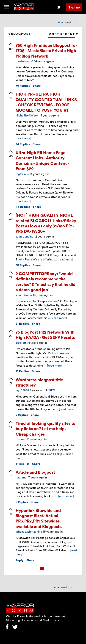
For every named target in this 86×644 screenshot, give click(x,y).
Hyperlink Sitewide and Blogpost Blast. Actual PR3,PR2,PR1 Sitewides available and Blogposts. (39, 518)
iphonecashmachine (29, 531)
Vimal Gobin (24, 295)
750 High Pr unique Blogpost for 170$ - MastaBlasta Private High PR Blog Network (46, 50)
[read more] (23, 138)
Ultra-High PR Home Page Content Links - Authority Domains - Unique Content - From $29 (42, 160)
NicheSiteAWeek (27, 115)
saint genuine (24, 236)
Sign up (74, 7)
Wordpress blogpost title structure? (39, 382)
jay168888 (22, 390)
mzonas (21, 439)
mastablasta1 (24, 61)
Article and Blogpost (35, 472)
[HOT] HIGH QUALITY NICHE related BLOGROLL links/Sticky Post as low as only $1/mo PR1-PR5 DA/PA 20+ (46, 223)
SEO (52, 390)
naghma (21, 477)
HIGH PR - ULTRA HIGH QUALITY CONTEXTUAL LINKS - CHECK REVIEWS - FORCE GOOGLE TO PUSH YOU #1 (46, 102)
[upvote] (11, 47)
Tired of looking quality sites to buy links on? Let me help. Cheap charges (46, 428)
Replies (23, 86)
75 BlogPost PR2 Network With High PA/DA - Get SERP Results (45, 334)
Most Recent (62, 34)
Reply (20, 560)
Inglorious (22, 174)
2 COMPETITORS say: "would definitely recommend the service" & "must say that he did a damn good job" (46, 281)
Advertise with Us (67, 22)
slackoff (21, 343)
